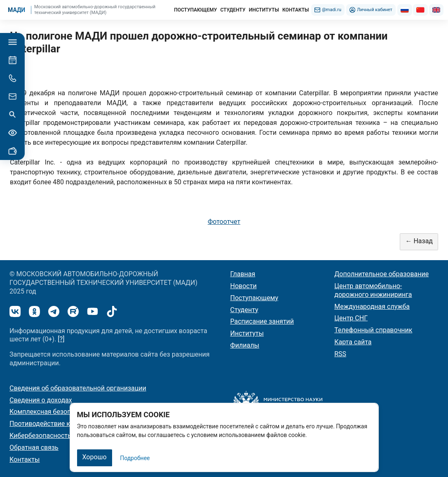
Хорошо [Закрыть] (95, 457)
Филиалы (245, 345)
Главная (243, 274)
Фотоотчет (224, 222)
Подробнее (135, 458)
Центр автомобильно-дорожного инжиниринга (373, 290)
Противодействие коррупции (55, 424)
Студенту (244, 310)
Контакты (25, 459)
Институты (247, 333)
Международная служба (372, 307)
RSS (340, 354)
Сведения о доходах (41, 400)
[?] (61, 339)
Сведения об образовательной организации (78, 388)
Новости (244, 286)
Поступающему (254, 298)
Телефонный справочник (373, 330)
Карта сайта (353, 342)
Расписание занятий (262, 321)
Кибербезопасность (40, 436)
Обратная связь (34, 448)
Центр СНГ (351, 318)
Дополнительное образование (381, 274)
